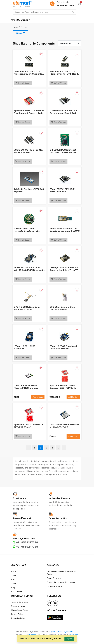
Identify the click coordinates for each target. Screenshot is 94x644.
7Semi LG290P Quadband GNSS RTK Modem (63, 348)
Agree (69, 639)
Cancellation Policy (20, 610)
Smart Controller (54, 578)
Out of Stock (23, 83)
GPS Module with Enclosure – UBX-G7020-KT (64, 426)
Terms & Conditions (20, 602)
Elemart (33, 635)
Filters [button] (21, 33)
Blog (13, 588)
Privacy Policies (54, 638)
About (14, 584)
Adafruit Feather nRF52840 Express (29, 191)
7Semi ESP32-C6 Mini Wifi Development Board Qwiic (63, 112)
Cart (13, 580)
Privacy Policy (17, 614)
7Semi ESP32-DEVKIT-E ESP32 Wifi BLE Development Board (62, 191)
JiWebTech (73, 635)
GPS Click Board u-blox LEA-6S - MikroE (62, 308)
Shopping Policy (18, 606)
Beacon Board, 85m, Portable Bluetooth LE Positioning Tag (26, 230)
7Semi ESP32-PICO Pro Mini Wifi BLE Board (29, 151)
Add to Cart (38, 397)
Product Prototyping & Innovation (61, 582)
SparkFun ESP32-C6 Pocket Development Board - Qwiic (29, 112)
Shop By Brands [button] (20, 20)
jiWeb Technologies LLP (62, 632)
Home (14, 571)
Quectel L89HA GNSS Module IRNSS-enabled (26, 387)
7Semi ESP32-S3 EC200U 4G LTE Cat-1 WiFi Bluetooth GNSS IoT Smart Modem (29, 269)
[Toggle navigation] (79, 12)
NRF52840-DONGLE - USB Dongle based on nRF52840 (65, 230)
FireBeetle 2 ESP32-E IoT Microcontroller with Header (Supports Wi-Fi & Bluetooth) (65, 73)
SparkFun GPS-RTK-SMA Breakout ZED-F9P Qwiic (63, 387)
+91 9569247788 (25, 547)
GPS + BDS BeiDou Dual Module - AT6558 (27, 308)
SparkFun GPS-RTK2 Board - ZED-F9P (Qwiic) (29, 426)
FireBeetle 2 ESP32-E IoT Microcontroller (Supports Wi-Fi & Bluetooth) (28, 73)
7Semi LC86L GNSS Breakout (25, 348)
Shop (14, 575)
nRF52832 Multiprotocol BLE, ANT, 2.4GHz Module (63, 151)
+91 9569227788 (25, 543)
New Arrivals (17, 592)
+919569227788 (65, 5)
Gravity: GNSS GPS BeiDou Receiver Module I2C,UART (64, 269)
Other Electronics (55, 586)
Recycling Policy (18, 618)
